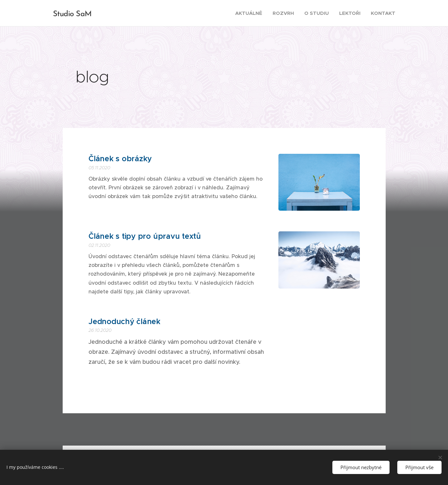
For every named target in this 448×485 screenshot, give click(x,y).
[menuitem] (250, 13)
